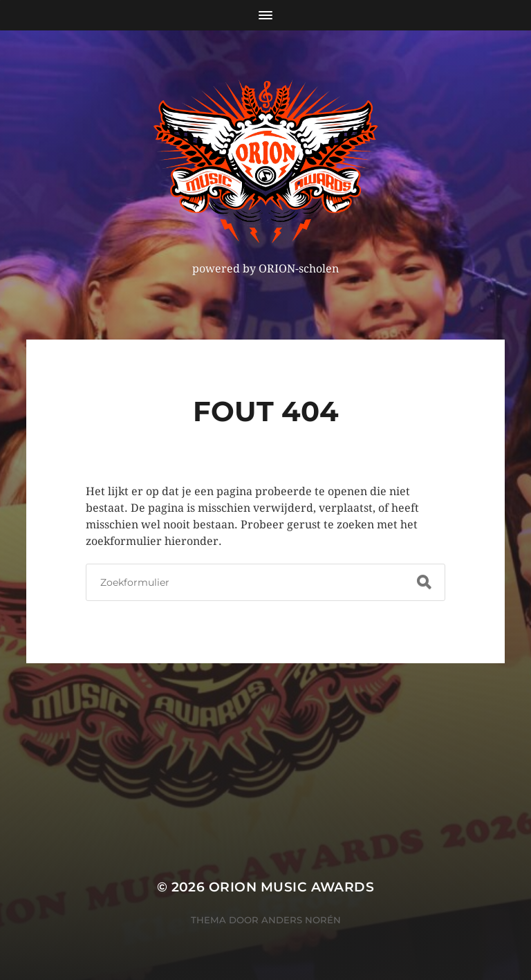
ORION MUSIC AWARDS (291, 887)
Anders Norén (301, 920)
